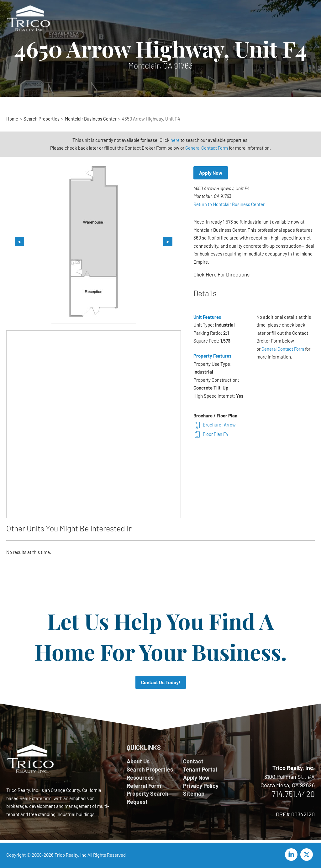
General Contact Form (207, 148)
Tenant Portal (200, 770)
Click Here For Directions (221, 275)
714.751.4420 (293, 794)
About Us (138, 762)
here (175, 140)
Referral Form (144, 786)
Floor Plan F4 (211, 434)
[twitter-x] (308, 855)
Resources (140, 778)
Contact (193, 762)
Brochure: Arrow (215, 425)
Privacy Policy (201, 786)
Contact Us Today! (161, 682)
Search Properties (150, 770)
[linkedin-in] (292, 855)
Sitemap (194, 795)
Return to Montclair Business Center (229, 204)
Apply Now (211, 173)
